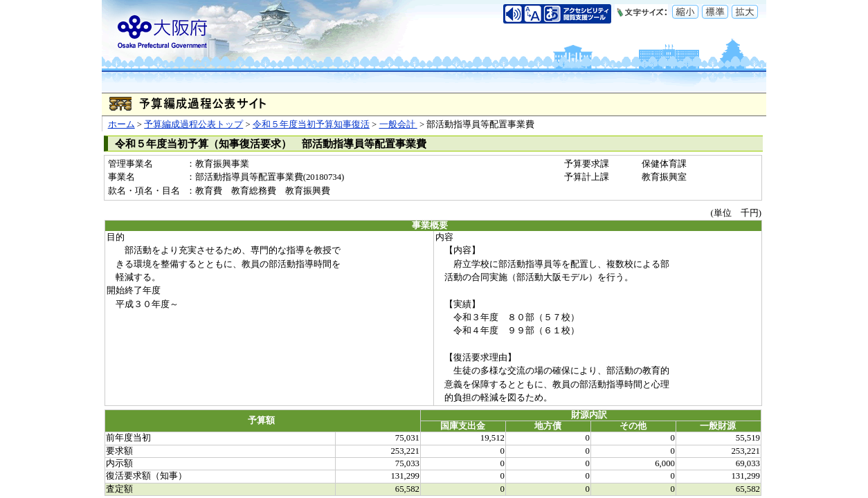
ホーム (121, 124)
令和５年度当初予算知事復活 (311, 124)
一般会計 (398, 124)
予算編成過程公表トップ (193, 124)
